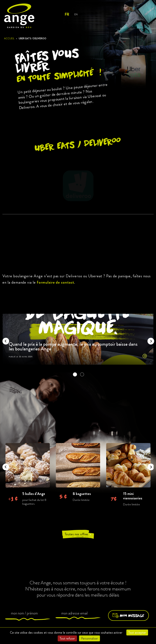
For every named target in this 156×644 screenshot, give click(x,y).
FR (67, 14)
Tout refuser (67, 638)
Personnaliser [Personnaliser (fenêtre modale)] (89, 638)
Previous (4, 340)
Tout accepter (137, 632)
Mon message (128, 615)
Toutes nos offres (78, 534)
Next (149, 340)
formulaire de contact (55, 282)
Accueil (9, 38)
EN (76, 14)
